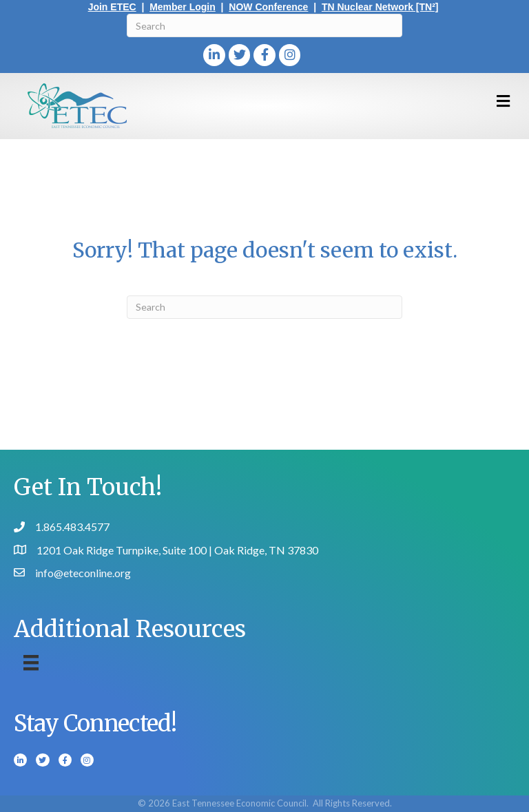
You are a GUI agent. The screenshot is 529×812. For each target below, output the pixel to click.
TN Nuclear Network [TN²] (380, 7)
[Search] (264, 25)
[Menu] (31, 663)
